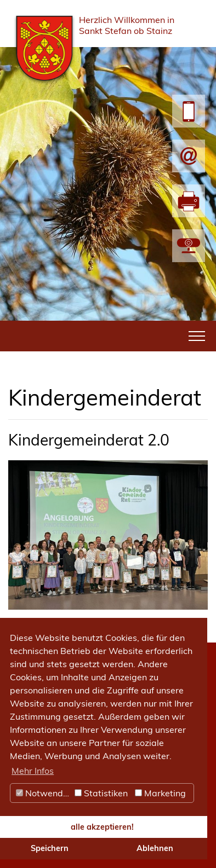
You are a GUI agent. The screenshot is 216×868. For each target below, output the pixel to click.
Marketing (160, 793)
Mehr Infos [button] (33, 771)
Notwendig (43, 793)
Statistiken (101, 793)
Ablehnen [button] (155, 848)
